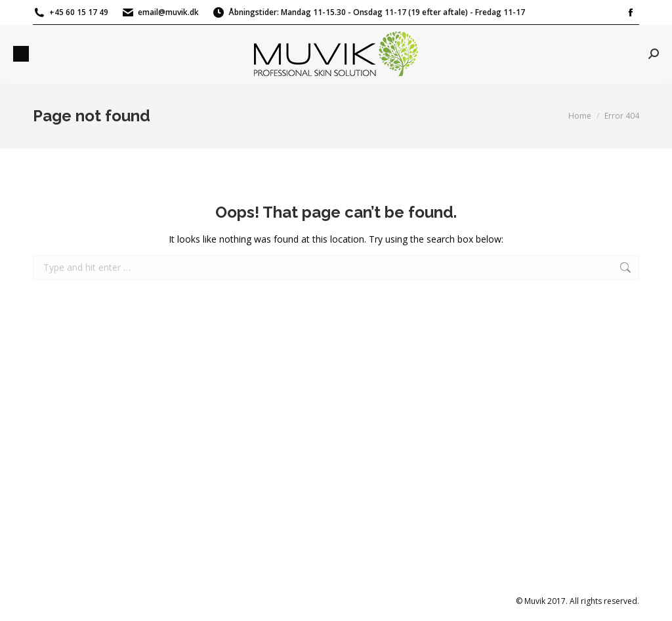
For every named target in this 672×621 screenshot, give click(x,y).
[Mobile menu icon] (21, 54)
